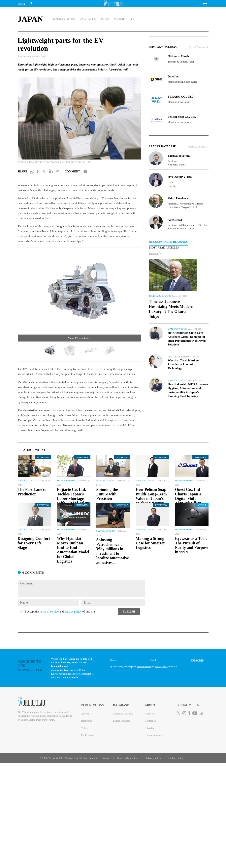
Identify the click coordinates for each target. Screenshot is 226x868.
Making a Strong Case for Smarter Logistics (150, 543)
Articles (85, 714)
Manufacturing (177, 329)
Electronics (175, 357)
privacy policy (73, 612)
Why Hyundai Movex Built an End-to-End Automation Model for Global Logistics (73, 550)
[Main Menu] (205, 5)
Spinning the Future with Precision (107, 494)
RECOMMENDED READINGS (168, 242)
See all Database (198, 47)
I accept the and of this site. (60, 612)
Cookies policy (176, 758)
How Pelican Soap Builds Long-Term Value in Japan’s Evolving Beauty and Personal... (151, 499)
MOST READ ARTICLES (164, 248)
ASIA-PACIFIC (88, 19)
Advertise (150, 728)
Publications (87, 735)
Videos (85, 728)
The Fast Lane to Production (32, 492)
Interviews (87, 721)
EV (132, 19)
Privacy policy (153, 758)
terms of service (49, 612)
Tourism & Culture (160, 296)
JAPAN (105, 19)
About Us (150, 714)
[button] (205, 5)
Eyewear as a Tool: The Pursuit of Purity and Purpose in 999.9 (192, 545)
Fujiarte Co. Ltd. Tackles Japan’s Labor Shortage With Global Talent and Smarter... (73, 499)
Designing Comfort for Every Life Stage (34, 543)
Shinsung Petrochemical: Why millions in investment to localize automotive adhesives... (113, 551)
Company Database (123, 714)
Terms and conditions (128, 758)
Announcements (153, 735)
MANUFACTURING (64, 19)
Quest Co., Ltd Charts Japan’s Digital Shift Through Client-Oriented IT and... (191, 499)
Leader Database (122, 721)
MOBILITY (120, 19)
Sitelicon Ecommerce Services (95, 758)
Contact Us (150, 721)
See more (154, 253)
